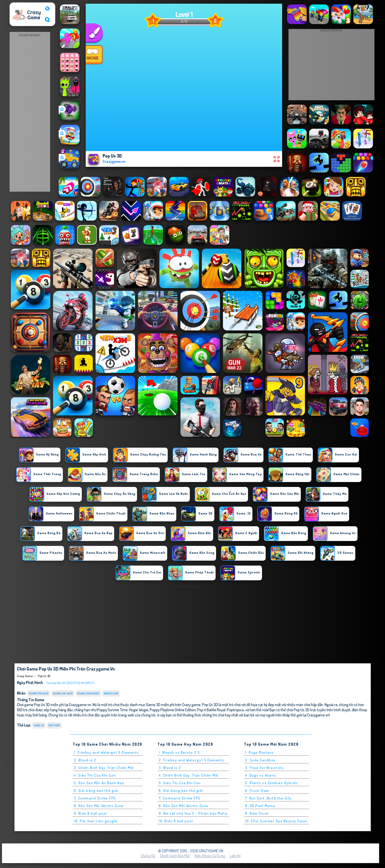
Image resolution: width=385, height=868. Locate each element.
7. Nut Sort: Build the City (268, 798)
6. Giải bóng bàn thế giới (96, 790)
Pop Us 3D (44, 676)
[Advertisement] (30, 112)
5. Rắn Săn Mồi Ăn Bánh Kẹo (99, 783)
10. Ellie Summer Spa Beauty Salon (276, 821)
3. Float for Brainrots (264, 768)
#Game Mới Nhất (39, 693)
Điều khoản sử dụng (210, 856)
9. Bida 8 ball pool (90, 813)
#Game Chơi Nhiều (88, 693)
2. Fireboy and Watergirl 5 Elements (192, 760)
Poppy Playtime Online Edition (173, 710)
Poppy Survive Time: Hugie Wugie (123, 710)
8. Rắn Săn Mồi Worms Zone (99, 806)
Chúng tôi (148, 856)
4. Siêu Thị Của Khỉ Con (95, 775)
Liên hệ (235, 856)
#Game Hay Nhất (63, 693)
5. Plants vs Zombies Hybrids (271, 783)
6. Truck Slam (257, 790)
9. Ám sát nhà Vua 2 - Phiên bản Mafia (193, 813)
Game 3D (39, 725)
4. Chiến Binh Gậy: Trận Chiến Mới (189, 775)
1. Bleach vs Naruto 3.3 (179, 752)
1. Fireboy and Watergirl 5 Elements (106, 752)
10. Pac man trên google (96, 821)
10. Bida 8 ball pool (176, 821)
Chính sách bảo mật (175, 856)
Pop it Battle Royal (211, 710)
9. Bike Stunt (257, 813)
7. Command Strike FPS (95, 798)
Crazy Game (21, 6)
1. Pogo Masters (259, 752)
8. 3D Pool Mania (260, 806)
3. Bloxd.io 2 (170, 768)
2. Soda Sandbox (260, 760)
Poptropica (235, 710)
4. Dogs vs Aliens (261, 775)
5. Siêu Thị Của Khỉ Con (180, 783)
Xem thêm (54, 725)
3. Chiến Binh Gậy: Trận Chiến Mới (104, 768)
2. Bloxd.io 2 (85, 760)
